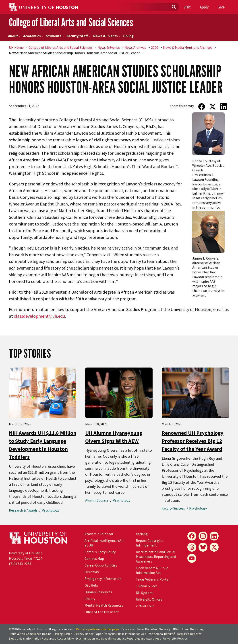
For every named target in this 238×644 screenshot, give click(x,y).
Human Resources (98, 592)
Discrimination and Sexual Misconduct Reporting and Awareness (156, 557)
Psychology (51, 510)
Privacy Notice (84, 634)
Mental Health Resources (104, 605)
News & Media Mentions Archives (188, 47)
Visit (187, 7)
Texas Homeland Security (154, 629)
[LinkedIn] (214, 536)
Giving (128, 36)
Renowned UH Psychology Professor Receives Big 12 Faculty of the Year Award (193, 441)
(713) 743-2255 (20, 564)
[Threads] (192, 547)
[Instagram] (203, 536)
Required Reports (189, 634)
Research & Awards (23, 510)
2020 (155, 47)
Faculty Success (173, 508)
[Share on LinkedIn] (224, 107)
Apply (204, 7)
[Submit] (174, 7)
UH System (144, 593)
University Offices (149, 599)
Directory (92, 572)
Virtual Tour (145, 606)
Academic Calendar (99, 534)
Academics (33, 36)
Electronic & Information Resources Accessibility (41, 638)
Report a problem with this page (98, 629)
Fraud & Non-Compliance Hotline (30, 634)
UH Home (16, 47)
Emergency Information (103, 579)
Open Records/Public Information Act (152, 570)
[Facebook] (192, 536)
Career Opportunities (101, 565)
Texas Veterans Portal (153, 579)
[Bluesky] (203, 547)
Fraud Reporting (193, 629)
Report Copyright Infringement (149, 543)
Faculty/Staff (79, 36)
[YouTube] (192, 558)
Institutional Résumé (161, 634)
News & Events (107, 36)
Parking (142, 534)
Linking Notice (63, 634)
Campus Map (94, 559)
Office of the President (102, 612)
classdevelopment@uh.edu (39, 316)
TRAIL (176, 629)
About (14, 36)
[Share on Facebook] (202, 107)
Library (90, 599)
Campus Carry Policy (100, 552)
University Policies (176, 638)
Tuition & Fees (147, 586)
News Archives (135, 47)
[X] (214, 547)
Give (221, 7)
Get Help (91, 585)
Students (55, 36)
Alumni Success (97, 500)
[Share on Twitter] (213, 107)
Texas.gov (128, 629)
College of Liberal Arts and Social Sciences (71, 22)
